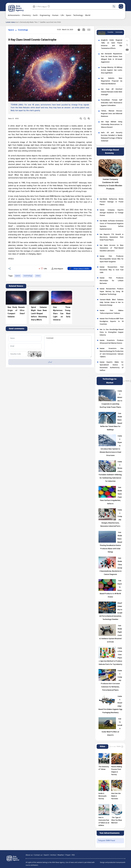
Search (46, 855)
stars (38, 276)
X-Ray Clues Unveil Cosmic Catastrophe (32, 40)
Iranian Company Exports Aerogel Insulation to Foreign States (112, 213)
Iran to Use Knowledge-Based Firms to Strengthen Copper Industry (112, 332)
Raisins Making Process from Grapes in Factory (117, 771)
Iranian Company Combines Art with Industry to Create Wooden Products (110, 184)
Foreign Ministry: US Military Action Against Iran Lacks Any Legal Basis (112, 70)
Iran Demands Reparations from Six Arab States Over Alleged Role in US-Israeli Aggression (112, 58)
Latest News (102, 32)
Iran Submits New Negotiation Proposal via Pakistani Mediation (112, 81)
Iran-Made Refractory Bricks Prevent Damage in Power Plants (112, 202)
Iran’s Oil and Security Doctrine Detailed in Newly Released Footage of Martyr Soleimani (112, 137)
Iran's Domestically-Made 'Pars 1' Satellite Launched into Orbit (39, 22)
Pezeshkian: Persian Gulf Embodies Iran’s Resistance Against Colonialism (112, 103)
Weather (61, 855)
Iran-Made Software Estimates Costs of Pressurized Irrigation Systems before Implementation (112, 225)
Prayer (68, 855)
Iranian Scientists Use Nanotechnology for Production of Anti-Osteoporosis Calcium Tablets (112, 353)
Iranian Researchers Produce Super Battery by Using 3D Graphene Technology (112, 292)
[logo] (19, 8)
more (127, 381)
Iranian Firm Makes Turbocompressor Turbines (112, 312)
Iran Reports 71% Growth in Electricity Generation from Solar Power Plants (112, 237)
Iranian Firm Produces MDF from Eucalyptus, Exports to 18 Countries (112, 321)
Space (11, 30)
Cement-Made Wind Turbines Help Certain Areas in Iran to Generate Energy (112, 302)
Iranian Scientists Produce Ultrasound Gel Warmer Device (112, 342)
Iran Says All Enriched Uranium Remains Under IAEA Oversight (112, 92)
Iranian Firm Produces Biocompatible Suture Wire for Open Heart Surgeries (112, 259)
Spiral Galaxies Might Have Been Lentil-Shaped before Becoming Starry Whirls (39, 314)
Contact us (38, 855)
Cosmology (23, 30)
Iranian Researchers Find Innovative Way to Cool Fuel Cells (112, 270)
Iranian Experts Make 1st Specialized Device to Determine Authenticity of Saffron (112, 366)
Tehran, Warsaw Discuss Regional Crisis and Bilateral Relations (112, 114)
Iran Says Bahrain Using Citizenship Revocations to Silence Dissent (112, 125)
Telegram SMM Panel (106, 841)
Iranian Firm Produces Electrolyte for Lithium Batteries (112, 281)
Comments (119, 32)
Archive (53, 855)
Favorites (110, 32)
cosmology (28, 276)
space (18, 276)
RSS (73, 855)
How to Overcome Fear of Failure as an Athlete (104, 822)
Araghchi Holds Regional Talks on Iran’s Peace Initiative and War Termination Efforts (112, 44)
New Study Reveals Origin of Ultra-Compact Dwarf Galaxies (16, 312)
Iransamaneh (121, 862)
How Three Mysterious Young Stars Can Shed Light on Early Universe (62, 314)
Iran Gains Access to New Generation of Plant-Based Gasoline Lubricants (112, 248)
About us (29, 855)
